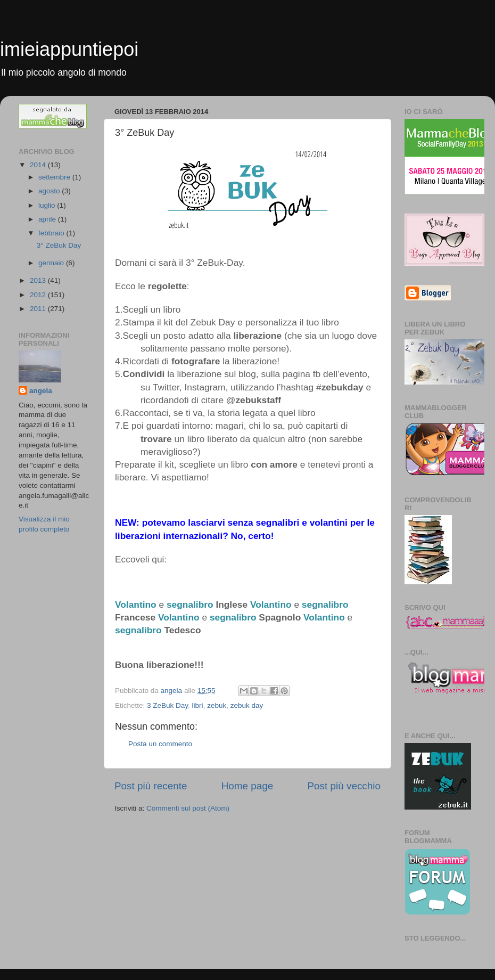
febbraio (52, 233)
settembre (55, 177)
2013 (39, 280)
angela (41, 391)
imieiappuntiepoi (69, 49)
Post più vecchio (344, 786)
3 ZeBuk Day (167, 705)
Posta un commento (160, 744)
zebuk (217, 705)
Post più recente (151, 786)
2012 (39, 295)
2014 (39, 165)
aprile (48, 219)
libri (198, 705)
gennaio (52, 263)
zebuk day (247, 705)
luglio (48, 205)
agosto (50, 191)
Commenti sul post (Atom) (188, 808)
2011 (39, 309)
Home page (247, 786)
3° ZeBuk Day (59, 245)
